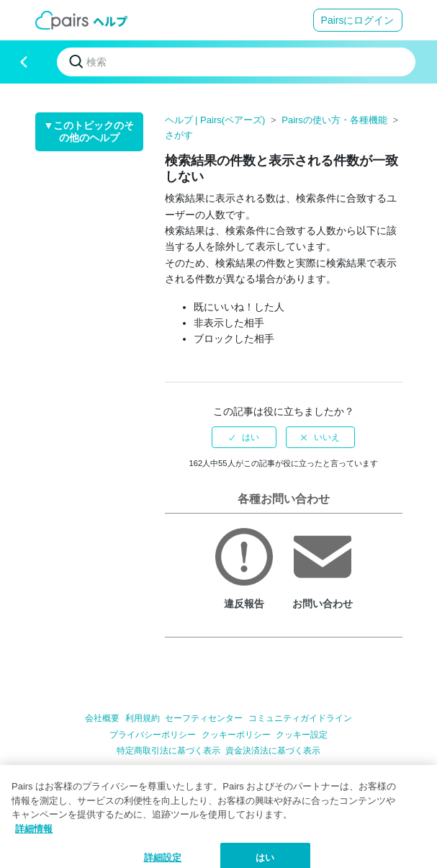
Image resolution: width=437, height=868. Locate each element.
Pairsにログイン (358, 20)
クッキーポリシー (236, 735)
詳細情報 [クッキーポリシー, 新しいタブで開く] (34, 839)
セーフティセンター (204, 718)
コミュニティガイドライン (300, 718)
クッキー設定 (302, 735)
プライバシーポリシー (153, 735)
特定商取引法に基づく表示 (168, 751)
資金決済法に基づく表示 (273, 751)
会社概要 (102, 718)
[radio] (244, 437)
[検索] (236, 62)
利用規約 (143, 718)
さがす (179, 135)
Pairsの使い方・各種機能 (334, 120)
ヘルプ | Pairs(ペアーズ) (215, 120)
